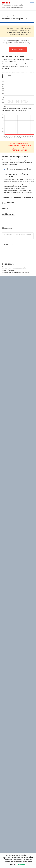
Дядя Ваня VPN (8, 202)
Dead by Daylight (8, 214)
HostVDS (5, 208)
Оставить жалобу (18, 49)
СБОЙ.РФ (6, 3)
